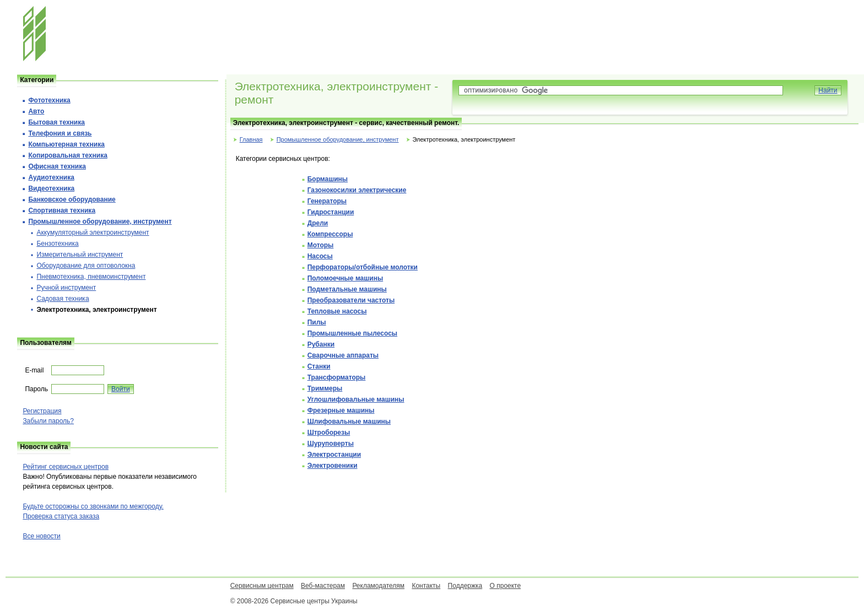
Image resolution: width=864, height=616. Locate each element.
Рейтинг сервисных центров (66, 467)
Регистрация (42, 411)
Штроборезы (329, 433)
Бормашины (328, 179)
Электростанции (334, 455)
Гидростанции (331, 212)
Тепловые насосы (337, 311)
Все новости (41, 536)
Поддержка (465, 586)
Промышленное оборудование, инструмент (338, 139)
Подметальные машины (347, 289)
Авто (36, 111)
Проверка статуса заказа (61, 516)
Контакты (426, 586)
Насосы (320, 256)
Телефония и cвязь (60, 133)
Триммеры (325, 388)
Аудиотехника (51, 177)
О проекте (506, 586)
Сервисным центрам (262, 586)
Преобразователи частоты (351, 300)
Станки (319, 366)
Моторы (321, 245)
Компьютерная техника (66, 144)
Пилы (317, 322)
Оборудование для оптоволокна (86, 266)
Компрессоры (330, 234)
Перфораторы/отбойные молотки (363, 267)
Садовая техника (63, 299)
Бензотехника (57, 244)
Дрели (318, 223)
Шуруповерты (331, 444)
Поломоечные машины (345, 278)
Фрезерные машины (341, 410)
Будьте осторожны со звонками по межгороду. (93, 506)
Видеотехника (51, 188)
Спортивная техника (62, 210)
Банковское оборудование (72, 199)
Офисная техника (57, 166)
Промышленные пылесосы (352, 333)
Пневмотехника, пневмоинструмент (91, 277)
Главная (251, 139)
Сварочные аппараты (343, 355)
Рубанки (321, 344)
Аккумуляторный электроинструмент (93, 233)
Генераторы (327, 201)
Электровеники (333, 466)
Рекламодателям (378, 586)
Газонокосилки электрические (357, 190)
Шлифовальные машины (349, 422)
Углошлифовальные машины (356, 399)
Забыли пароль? (48, 421)
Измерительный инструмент (80, 255)
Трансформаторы (337, 377)
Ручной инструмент (66, 288)
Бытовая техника (56, 122)
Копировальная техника (67, 155)
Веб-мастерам (323, 586)
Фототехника (49, 100)
